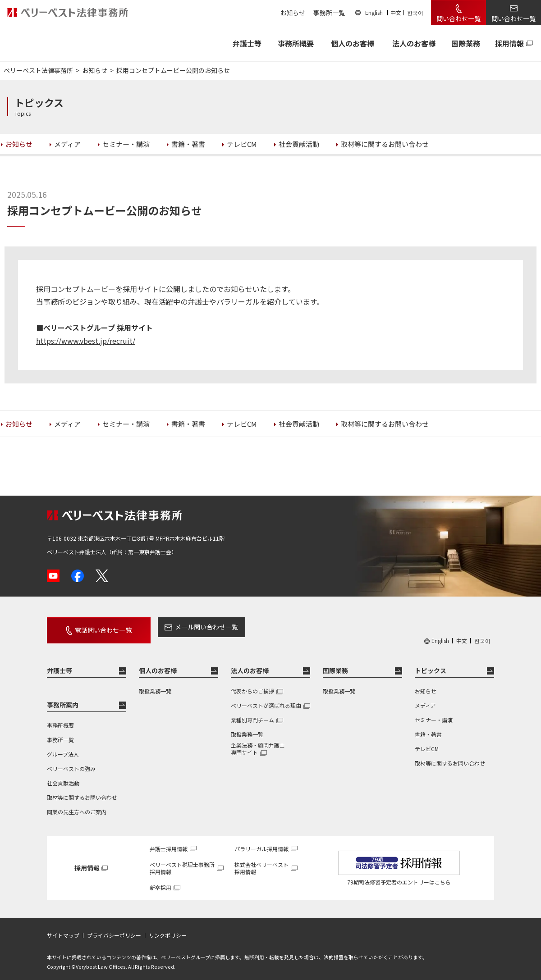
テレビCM (427, 742)
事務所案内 (63, 698)
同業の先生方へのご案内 (77, 805)
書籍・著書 (428, 728)
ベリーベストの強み (71, 762)
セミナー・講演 (434, 713)
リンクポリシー (168, 929)
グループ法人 (63, 748)
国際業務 (466, 43)
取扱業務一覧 (155, 685)
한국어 (415, 12)
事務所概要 (296, 43)
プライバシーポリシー (114, 929)
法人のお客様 (414, 43)
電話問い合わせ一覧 (96, 627)
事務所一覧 (329, 13)
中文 (396, 12)
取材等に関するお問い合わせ (82, 791)
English (374, 12)
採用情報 (509, 43)
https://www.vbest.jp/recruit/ (86, 341)
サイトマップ (63, 929)
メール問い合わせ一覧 (191, 627)
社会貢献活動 (63, 777)
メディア (425, 699)
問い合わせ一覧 (458, 18)
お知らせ (293, 13)
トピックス (431, 664)
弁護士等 (60, 664)
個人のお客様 (353, 43)
